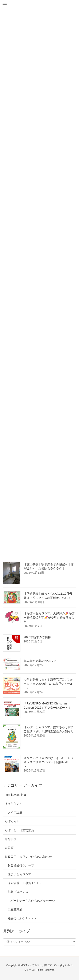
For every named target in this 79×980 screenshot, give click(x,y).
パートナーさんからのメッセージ (33, 901)
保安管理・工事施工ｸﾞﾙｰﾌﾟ (25, 883)
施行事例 (11, 839)
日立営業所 (15, 909)
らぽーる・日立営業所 (19, 830)
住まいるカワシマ (19, 874)
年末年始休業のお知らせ (40, 661)
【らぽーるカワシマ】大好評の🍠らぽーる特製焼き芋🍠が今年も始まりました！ (49, 618)
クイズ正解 (15, 812)
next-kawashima (15, 795)
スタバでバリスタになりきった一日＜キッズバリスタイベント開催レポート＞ (49, 762)
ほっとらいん (13, 804)
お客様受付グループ (21, 865)
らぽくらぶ (12, 821)
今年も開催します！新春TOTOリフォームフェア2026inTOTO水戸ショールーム (48, 684)
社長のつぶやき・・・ (22, 918)
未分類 (9, 848)
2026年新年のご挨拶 (37, 637)
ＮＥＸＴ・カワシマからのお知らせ (28, 857)
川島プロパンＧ (18, 892)
